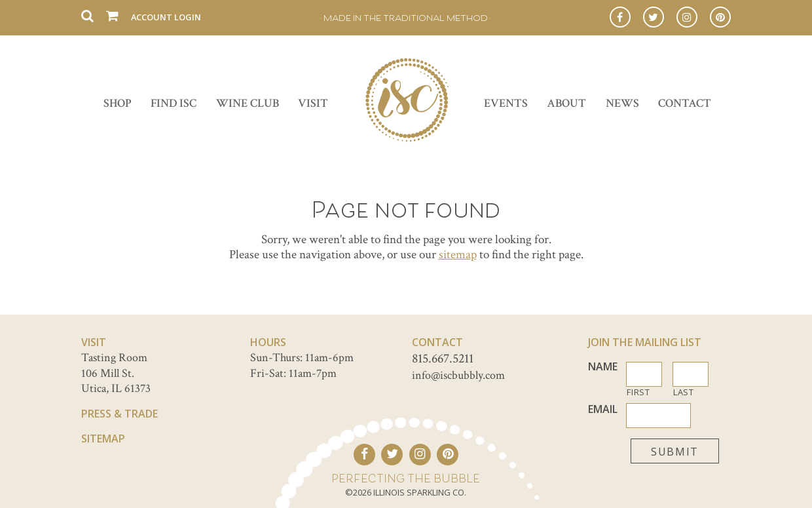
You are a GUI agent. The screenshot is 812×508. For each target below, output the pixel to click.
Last (684, 392)
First (638, 392)
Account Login (166, 17)
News (622, 103)
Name (603, 367)
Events (506, 103)
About (566, 103)
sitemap (458, 255)
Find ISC (174, 103)
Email (603, 409)
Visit (313, 103)
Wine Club (248, 103)
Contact (685, 103)
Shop (118, 103)
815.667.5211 (443, 359)
